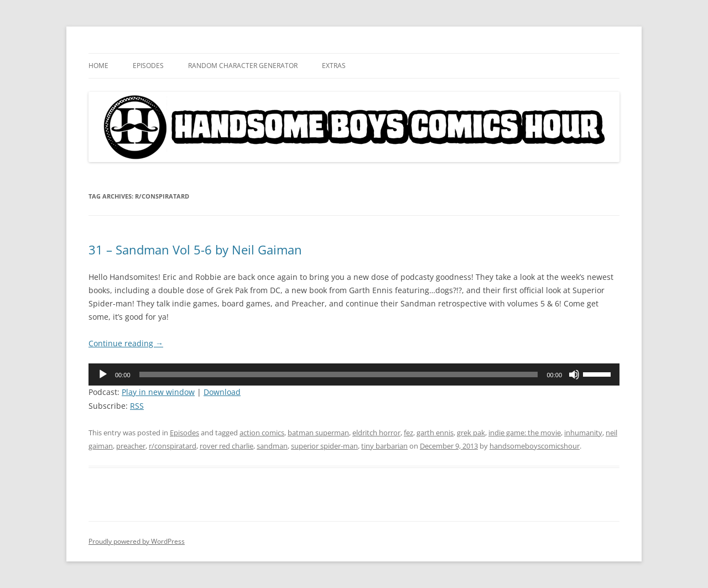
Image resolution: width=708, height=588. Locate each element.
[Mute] (574, 374)
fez (408, 433)
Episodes (148, 66)
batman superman (318, 433)
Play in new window (158, 392)
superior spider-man (324, 446)
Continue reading (126, 343)
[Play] (103, 374)
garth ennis (435, 433)
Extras (334, 66)
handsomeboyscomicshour (535, 446)
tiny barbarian (384, 446)
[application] (354, 374)
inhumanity (583, 433)
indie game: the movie (525, 433)
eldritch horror (376, 433)
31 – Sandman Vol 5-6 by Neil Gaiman (195, 249)
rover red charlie (227, 446)
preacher (131, 446)
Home (98, 66)
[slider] (339, 374)
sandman (272, 446)
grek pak (471, 433)
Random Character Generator (243, 66)
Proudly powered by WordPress (137, 541)
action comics (262, 433)
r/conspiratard (173, 446)
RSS (137, 406)
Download (222, 392)
